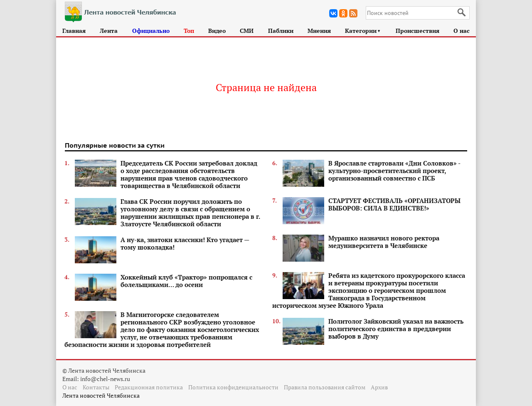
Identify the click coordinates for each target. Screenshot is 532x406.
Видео (217, 31)
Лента (109, 31)
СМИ (247, 31)
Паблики (281, 31)
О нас (462, 31)
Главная (74, 31)
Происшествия (417, 31)
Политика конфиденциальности (233, 387)
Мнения (319, 31)
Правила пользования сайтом (325, 387)
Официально (151, 31)
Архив (379, 387)
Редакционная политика (149, 387)
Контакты (96, 387)
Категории (363, 31)
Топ (189, 31)
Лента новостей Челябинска (101, 395)
